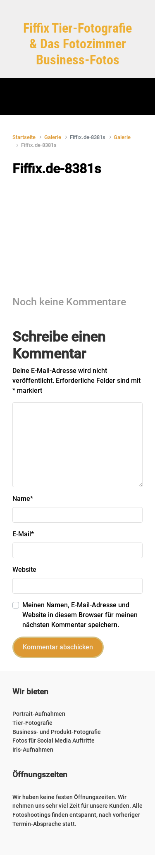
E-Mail (23, 534)
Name (23, 499)
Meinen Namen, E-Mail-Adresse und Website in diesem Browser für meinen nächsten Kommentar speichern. (80, 615)
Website (24, 570)
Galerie (53, 137)
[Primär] (78, 97)
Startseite (24, 137)
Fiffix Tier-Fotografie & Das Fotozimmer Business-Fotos (77, 44)
